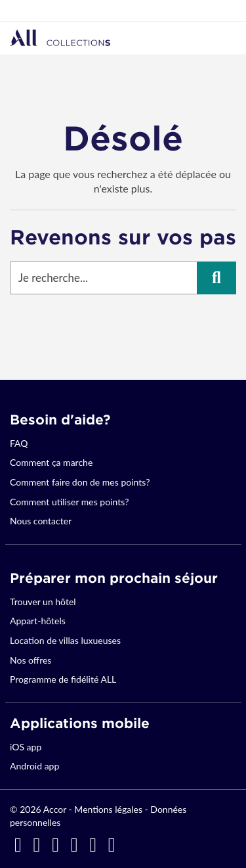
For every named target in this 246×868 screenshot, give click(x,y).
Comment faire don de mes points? (80, 482)
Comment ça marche (51, 462)
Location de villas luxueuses (65, 640)
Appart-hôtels (38, 621)
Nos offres (31, 660)
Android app (34, 766)
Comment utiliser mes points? (69, 502)
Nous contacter (41, 521)
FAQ (19, 443)
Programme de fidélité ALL (63, 679)
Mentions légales (108, 809)
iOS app (26, 747)
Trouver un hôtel (43, 602)
